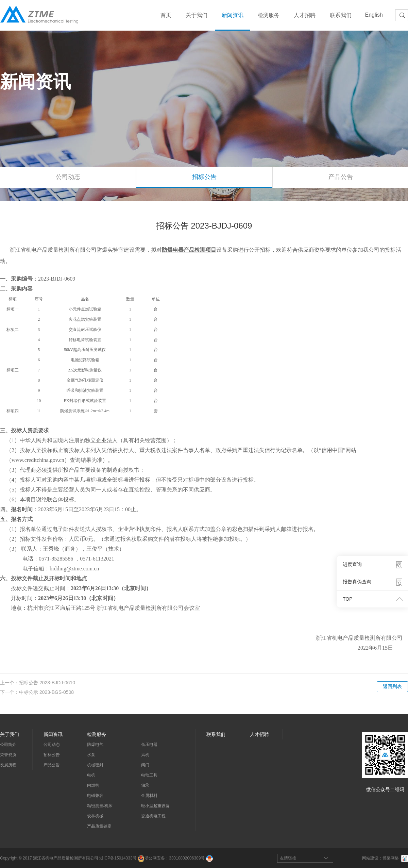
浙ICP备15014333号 (118, 858)
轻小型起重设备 (155, 806)
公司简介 (8, 745)
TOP (348, 599)
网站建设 (370, 858)
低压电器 (149, 745)
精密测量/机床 (100, 806)
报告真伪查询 (357, 582)
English (374, 15)
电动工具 (149, 775)
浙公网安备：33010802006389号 (171, 858)
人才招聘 (305, 15)
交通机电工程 (153, 816)
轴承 (145, 785)
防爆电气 (95, 745)
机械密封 (95, 765)
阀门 (145, 765)
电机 (91, 775)
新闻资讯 (233, 15)
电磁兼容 (95, 796)
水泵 (91, 755)
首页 (166, 15)
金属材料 (149, 796)
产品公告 (52, 765)
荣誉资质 (8, 755)
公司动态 (68, 177)
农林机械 (95, 816)
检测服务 (269, 15)
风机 (145, 755)
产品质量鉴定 (99, 826)
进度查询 (352, 564)
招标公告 (204, 177)
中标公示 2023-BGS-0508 (46, 692)
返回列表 (392, 686)
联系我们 (341, 15)
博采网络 (391, 858)
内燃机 (93, 785)
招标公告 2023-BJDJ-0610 (47, 683)
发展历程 (8, 765)
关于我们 (197, 15)
